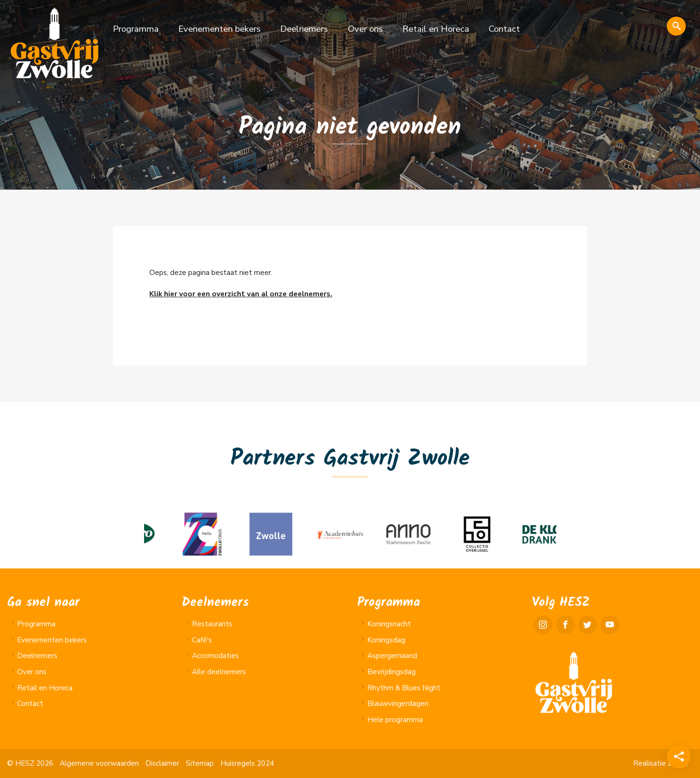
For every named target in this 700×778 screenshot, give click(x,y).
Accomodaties (215, 656)
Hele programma (395, 720)
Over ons (365, 29)
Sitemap (200, 763)
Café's (202, 640)
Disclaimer (162, 763)
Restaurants (212, 624)
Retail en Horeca (436, 29)
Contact (504, 29)
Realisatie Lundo (661, 763)
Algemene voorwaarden (99, 763)
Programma (136, 29)
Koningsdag (386, 640)
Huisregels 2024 (247, 763)
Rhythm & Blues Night (404, 688)
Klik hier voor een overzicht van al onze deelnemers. (241, 294)
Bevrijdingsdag (391, 672)
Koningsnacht (389, 624)
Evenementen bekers (219, 29)
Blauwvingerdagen (398, 704)
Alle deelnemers (219, 672)
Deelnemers (304, 29)
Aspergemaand (392, 656)
